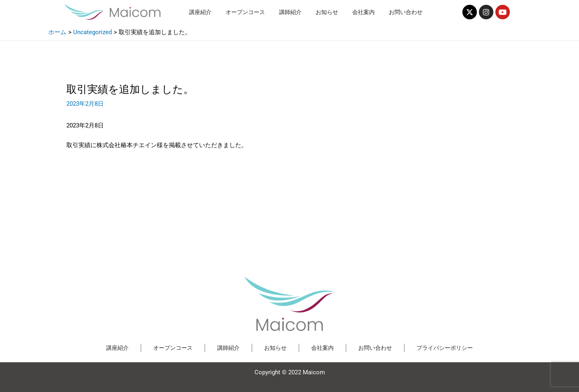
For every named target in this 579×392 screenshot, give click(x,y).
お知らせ (327, 12)
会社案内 (363, 12)
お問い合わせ (406, 12)
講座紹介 (200, 12)
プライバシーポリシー (445, 348)
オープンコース (245, 12)
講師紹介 (290, 12)
